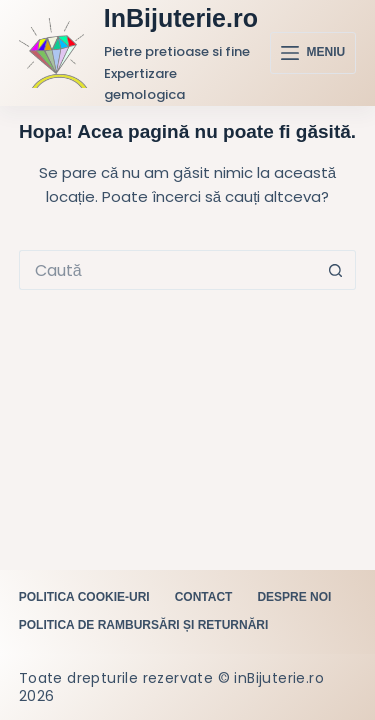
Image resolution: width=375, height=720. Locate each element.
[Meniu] (313, 53)
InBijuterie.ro (181, 18)
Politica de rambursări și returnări (144, 625)
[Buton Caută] (336, 270)
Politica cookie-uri (84, 597)
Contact (204, 597)
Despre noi (294, 597)
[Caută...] (168, 270)
